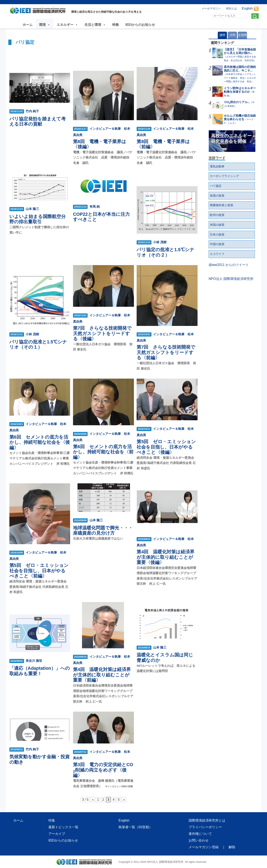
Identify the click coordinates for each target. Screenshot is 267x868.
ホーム (28, 25)
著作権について (200, 834)
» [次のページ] (124, 800)
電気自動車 (217, 166)
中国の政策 (217, 244)
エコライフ (217, 254)
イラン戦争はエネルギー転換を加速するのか (240, 90)
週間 (222, 35)
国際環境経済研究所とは (207, 820)
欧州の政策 (217, 215)
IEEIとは (231, 8)
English (247, 8)
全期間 (242, 35)
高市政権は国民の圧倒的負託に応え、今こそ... (240, 69)
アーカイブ (57, 834)
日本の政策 (217, 234)
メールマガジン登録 (204, 847)
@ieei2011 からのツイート (229, 265)
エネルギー (67, 25)
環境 (45, 25)
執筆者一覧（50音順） (135, 827)
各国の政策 (217, 196)
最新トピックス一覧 (63, 827)
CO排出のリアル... (237, 102)
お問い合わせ (199, 840)
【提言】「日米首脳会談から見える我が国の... (240, 51)
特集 (116, 25)
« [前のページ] (93, 800)
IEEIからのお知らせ (140, 25)
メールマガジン (211, 8)
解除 (232, 847)
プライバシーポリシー (205, 827)
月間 (232, 35)
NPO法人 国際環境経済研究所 (231, 279)
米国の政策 (217, 225)
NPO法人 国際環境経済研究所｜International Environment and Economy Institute (39, 11)
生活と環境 (95, 25)
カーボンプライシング (224, 176)
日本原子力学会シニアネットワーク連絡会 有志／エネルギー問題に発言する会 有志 (240, 78)
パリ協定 (216, 186)
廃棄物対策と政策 (222, 205)
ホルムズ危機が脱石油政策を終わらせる (240, 117)
